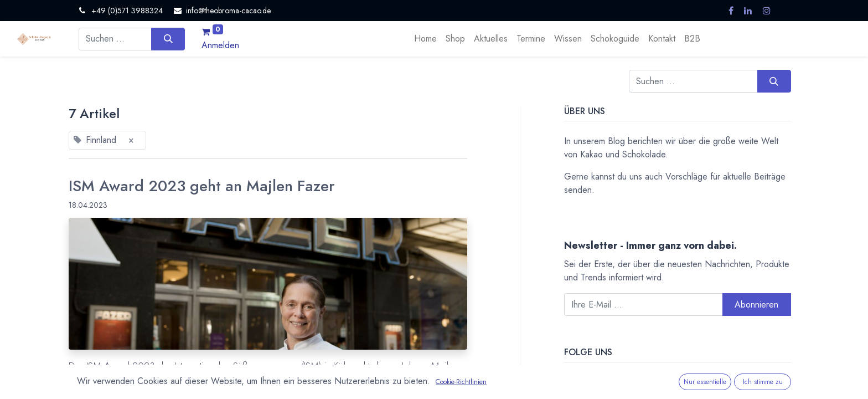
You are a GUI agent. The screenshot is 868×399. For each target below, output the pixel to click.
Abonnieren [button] (756, 305)
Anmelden (220, 45)
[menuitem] (425, 39)
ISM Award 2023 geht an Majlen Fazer (202, 186)
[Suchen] (168, 39)
